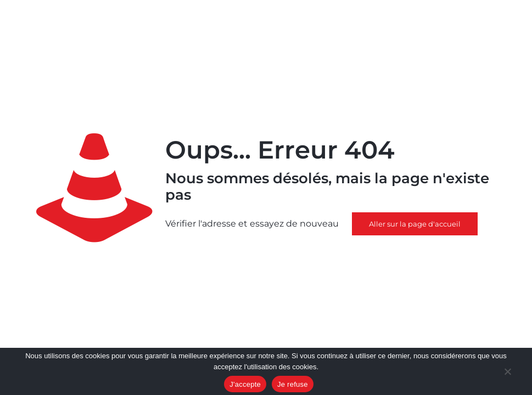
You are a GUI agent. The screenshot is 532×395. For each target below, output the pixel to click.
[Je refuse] (507, 373)
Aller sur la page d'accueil (415, 224)
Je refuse (293, 384)
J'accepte (245, 384)
